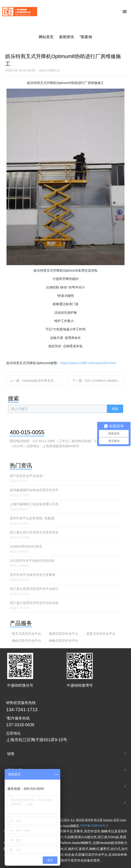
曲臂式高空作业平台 (64, 634)
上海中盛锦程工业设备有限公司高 (34, 504)
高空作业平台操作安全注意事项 (32, 575)
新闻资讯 (67, 37)
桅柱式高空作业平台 (26, 641)
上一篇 (36, 381)
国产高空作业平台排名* (27, 476)
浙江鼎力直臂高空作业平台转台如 (34, 603)
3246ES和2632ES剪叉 (26, 546)
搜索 (115, 409)
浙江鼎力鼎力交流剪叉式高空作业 (34, 532)
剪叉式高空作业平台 (26, 634)
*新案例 (86, 37)
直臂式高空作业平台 (101, 634)
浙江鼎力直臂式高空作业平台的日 (34, 589)
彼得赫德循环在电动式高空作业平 (34, 490)
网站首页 (46, 37)
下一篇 (99, 381)
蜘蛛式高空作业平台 (64, 641)
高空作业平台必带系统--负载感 (32, 518)
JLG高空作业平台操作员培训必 (32, 561)
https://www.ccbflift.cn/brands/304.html (88, 363)
